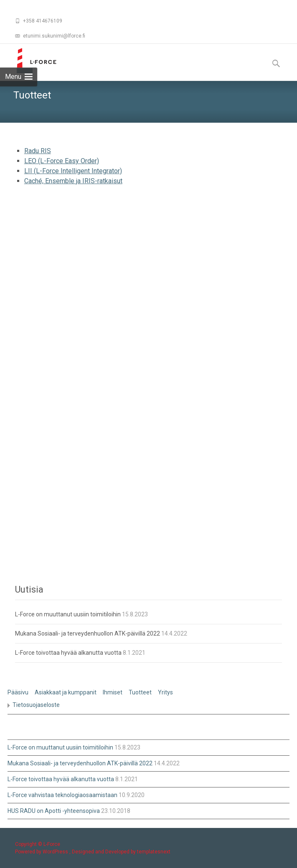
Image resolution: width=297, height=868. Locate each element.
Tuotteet (140, 692)
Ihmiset (113, 692)
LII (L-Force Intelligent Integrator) (73, 171)
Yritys (165, 692)
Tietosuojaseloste (36, 705)
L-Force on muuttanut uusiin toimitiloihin (68, 614)
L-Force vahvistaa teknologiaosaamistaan (62, 795)
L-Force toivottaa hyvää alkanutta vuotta (68, 653)
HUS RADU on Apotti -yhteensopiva (54, 811)
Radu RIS (38, 151)
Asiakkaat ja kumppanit (66, 692)
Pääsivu (18, 692)
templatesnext (154, 852)
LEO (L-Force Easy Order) (62, 161)
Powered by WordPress (42, 852)
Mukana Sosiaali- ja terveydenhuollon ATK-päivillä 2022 (88, 633)
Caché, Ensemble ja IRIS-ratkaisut (73, 181)
